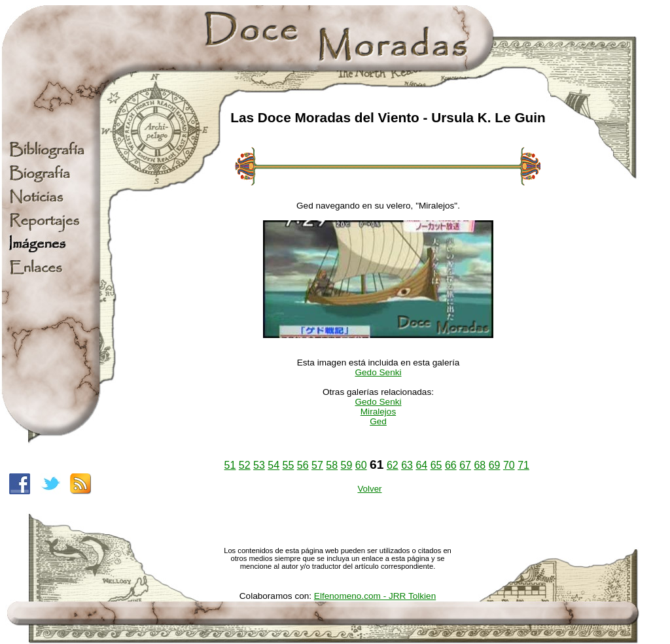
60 (361, 465)
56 (303, 465)
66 (451, 465)
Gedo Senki (378, 372)
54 (273, 465)
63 (407, 465)
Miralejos (378, 412)
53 (259, 465)
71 (523, 465)
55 (289, 465)
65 (436, 465)
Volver (369, 489)
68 (480, 465)
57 (317, 465)
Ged (378, 421)
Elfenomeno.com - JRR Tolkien (375, 596)
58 (332, 465)
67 (465, 465)
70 (509, 465)
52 (245, 465)
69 (495, 465)
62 (393, 465)
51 (230, 465)
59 (347, 465)
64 (421, 465)
